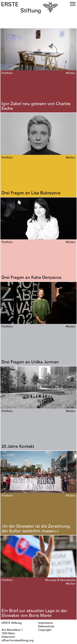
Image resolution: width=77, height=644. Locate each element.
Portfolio (7, 73)
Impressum (46, 623)
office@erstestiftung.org (18, 641)
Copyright (45, 630)
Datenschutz (46, 627)
